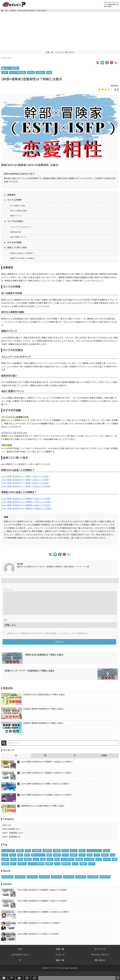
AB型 (13, 863)
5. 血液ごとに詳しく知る (16, 247)
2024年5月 (69, 881)
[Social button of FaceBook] (107, 63)
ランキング (59, 52)
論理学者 (66, 868)
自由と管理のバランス (18, 237)
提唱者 (5, 868)
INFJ (13, 868)
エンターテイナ (8, 855)
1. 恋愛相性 (10, 195)
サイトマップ (100, 953)
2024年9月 (20, 881)
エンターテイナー (94, 855)
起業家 (74, 859)
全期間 (104, 760)
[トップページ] (2, 11)
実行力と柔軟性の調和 (18, 211)
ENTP (65, 855)
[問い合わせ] (35, 978)
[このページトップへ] (20, 964)
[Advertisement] (60, 31)
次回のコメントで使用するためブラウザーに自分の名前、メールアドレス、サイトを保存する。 (48, 638)
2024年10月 (8, 881)
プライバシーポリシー (100, 959)
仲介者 (107, 863)
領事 (49, 859)
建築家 (28, 863)
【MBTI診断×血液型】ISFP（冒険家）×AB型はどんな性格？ (27, 509)
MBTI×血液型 (8, 766)
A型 (57, 863)
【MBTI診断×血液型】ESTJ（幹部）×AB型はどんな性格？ (26, 487)
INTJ (36, 863)
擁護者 (49, 868)
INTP (75, 868)
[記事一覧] (27, 978)
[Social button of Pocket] (112, 63)
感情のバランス (16, 216)
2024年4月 (81, 881)
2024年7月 (44, 881)
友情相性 (37, 855)
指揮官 (57, 859)
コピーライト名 (55, 972)
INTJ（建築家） (68, 863)
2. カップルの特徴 (13, 200)
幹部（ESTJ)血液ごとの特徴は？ (22, 253)
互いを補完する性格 (18, 206)
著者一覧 (60, 964)
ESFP (107, 855)
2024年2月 (105, 881)
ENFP (92, 868)
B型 (20, 863)
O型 (43, 863)
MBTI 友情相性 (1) (12, 841)
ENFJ (82, 855)
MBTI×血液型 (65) (11, 833)
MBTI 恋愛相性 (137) (13, 837)
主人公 (74, 855)
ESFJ (5, 859)
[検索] (4, 747)
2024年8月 (32, 881)
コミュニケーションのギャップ (21, 227)
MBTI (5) (7, 829)
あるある (22, 868)
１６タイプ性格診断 (18, 72)
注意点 (5, 863)
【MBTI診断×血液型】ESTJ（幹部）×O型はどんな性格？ (26, 480)
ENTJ (65, 859)
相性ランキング (38, 859)
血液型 (79, 863)
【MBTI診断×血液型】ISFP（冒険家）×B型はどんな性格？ (27, 505)
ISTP (97, 859)
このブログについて (20, 959)
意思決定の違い (16, 232)
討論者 (57, 855)
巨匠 (90, 859)
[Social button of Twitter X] (98, 63)
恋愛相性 (40, 72)
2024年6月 (56, 881)
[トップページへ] (4, 978)
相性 (27, 859)
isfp (112, 859)
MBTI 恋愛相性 (11, 11)
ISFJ (57, 868)
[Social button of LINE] (102, 63)
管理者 (20, 855)
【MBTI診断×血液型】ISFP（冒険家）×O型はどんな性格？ (27, 502)
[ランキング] (19, 978)
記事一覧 (50, 52)
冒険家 (31, 72)
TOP (20, 953)
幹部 (49, 72)
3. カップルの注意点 (14, 221)
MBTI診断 (89, 863)
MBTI (5, 72)
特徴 (115, 863)
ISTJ (28, 855)
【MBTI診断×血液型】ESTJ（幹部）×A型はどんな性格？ (26, 477)
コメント (8, 590)
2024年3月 (93, 881)
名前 (6, 624)
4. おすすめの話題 (13, 242)
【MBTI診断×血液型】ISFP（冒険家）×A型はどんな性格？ (27, 499)
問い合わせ (69, 52)
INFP (99, 863)
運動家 (83, 868)
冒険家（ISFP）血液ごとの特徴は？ (23, 258)
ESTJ (13, 859)
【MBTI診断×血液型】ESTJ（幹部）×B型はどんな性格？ (26, 483)
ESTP (82, 859)
